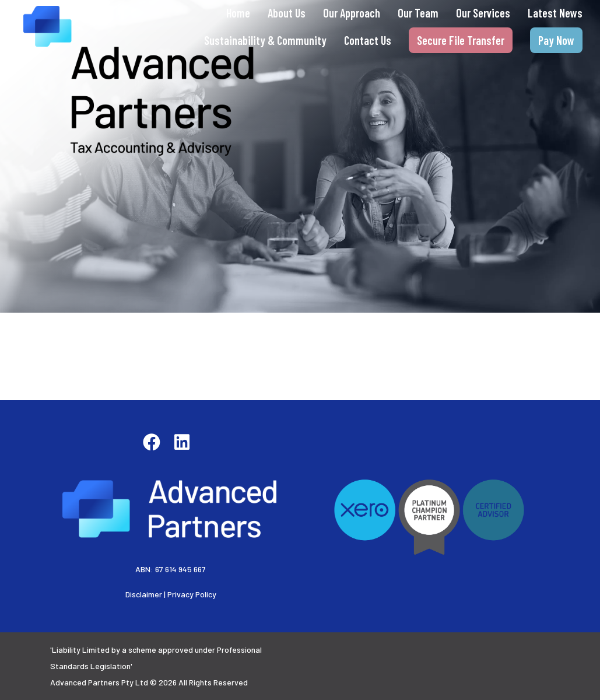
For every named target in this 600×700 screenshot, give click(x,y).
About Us (287, 13)
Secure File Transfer (461, 40)
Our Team (418, 13)
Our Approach (352, 13)
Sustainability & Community (265, 40)
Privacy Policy (192, 594)
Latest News (555, 13)
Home (238, 13)
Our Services (483, 13)
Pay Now (556, 40)
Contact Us (368, 40)
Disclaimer (144, 594)
